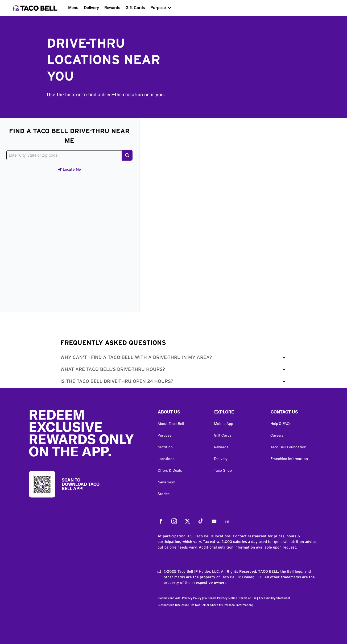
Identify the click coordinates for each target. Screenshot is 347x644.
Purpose (158, 8)
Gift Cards (135, 8)
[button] (173, 359)
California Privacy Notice (220, 598)
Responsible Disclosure (174, 605)
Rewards (112, 8)
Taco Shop (223, 470)
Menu (73, 8)
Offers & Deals (170, 470)
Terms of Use (248, 598)
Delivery (91, 8)
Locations (166, 459)
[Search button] (127, 155)
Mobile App (224, 424)
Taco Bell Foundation (288, 447)
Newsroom (166, 482)
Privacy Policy (192, 598)
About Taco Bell (171, 424)
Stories (164, 494)
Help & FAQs (281, 424)
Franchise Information (289, 459)
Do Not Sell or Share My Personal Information (221, 605)
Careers (277, 435)
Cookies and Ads (169, 598)
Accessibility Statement (274, 598)
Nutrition (165, 447)
